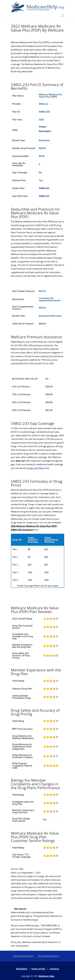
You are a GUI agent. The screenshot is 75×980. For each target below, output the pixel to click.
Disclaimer (22, 969)
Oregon (43, 127)
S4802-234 (44, 188)
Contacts (54, 969)
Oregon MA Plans (36, 468)
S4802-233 (44, 196)
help (49, 258)
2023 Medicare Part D (48, 956)
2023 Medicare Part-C (24, 956)
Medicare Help (46, 976)
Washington (45, 131)
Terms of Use (38, 969)
